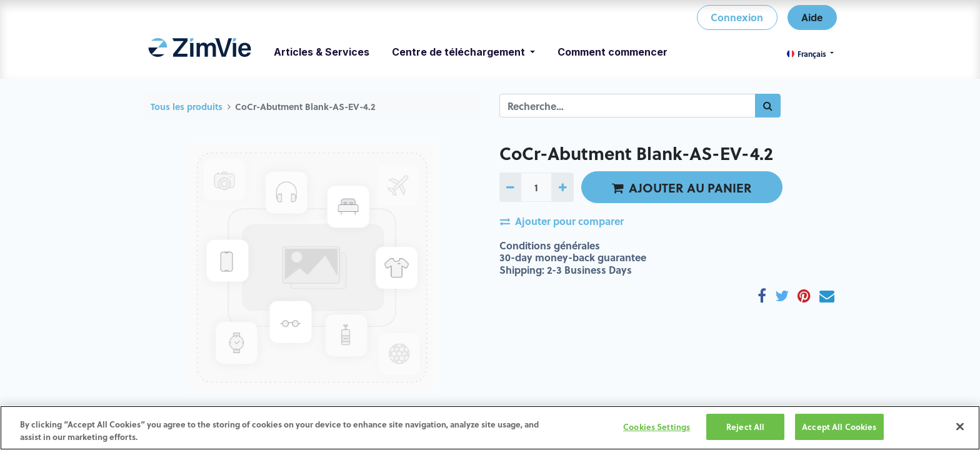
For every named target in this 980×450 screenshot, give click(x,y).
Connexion (737, 17)
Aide (812, 17)
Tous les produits (187, 107)
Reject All (745, 427)
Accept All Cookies (839, 427)
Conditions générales (550, 245)
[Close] (960, 426)
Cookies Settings (657, 427)
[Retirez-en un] (510, 187)
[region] (490, 428)
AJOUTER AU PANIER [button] (682, 187)
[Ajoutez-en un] (562, 187)
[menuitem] (200, 52)
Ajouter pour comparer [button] (562, 221)
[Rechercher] (768, 106)
